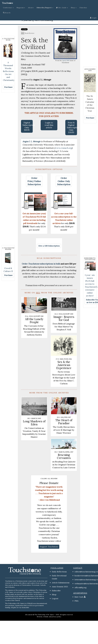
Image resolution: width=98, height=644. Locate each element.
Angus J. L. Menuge (32, 141)
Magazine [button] (21, 8)
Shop (54, 595)
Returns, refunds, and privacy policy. (49, 617)
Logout (55, 598)
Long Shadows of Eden (34, 423)
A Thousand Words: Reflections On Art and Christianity (9, 71)
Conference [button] (8, 8)
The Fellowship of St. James (44, 615)
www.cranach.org (63, 148)
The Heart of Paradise (64, 422)
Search (7, 13)
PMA (77, 601)
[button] (45, 8)
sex (23, 33)
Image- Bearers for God (64, 318)
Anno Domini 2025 (60, 587)
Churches (83, 8)
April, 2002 (66, 61)
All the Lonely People (34, 321)
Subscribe (56, 591)
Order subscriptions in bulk (41, 264)
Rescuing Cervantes (64, 456)
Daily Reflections (59, 572)
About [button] (31, 8)
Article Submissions (61, 583)
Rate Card (79, 597)
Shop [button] (74, 8)
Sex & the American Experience (64, 365)
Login (93, 18)
